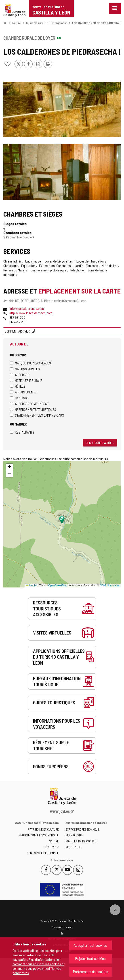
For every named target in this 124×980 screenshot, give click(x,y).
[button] (9, 467)
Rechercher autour (100, 443)
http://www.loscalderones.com (31, 313)
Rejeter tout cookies (90, 958)
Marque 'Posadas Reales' (31, 363)
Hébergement (58, 23)
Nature (17, 23)
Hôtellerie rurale (26, 380)
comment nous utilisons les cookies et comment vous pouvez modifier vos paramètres (39, 968)
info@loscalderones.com (27, 308)
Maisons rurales (25, 369)
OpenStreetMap (58, 585)
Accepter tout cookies (90, 945)
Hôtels (18, 386)
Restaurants (22, 432)
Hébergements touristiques (33, 409)
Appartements (23, 392)
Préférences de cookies (90, 972)
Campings (19, 398)
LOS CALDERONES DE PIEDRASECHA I (96, 23)
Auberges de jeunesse (29, 404)
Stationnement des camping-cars (37, 415)
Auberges (20, 375)
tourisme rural (35, 23)
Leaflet (31, 585)
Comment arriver (18, 331)
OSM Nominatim (110, 585)
